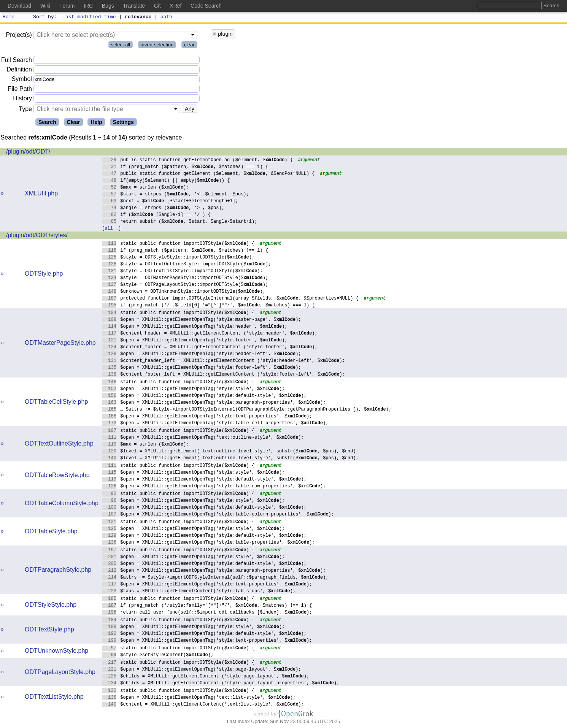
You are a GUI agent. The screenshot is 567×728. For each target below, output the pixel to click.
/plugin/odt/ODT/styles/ (37, 236)
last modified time (89, 17)
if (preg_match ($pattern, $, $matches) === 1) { (185, 167)
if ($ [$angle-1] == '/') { (156, 215)
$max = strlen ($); (145, 188)
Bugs (108, 6)
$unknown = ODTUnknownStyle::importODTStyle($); (184, 292)
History (22, 99)
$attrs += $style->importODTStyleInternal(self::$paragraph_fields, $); (215, 578)
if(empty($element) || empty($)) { (166, 181)
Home (9, 17)
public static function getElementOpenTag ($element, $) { (198, 161)
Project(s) (19, 36)
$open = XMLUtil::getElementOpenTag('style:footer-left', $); (202, 368)
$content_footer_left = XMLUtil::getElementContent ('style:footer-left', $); (223, 375)
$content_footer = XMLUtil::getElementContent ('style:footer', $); (210, 348)
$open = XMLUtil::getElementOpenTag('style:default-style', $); (204, 396)
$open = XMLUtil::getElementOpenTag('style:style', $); (193, 389)
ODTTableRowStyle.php (57, 476)
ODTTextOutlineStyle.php (59, 445)
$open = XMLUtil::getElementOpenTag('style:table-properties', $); (208, 543)
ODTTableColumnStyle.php (62, 504)
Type (25, 110)
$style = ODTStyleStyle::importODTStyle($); (178, 258)
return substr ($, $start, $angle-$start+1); (180, 222)
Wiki (45, 6)
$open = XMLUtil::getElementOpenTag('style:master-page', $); (202, 320)
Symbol (22, 80)
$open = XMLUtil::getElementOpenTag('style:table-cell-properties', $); (215, 424)
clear (189, 46)
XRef (175, 6)
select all (121, 46)
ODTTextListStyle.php (54, 698)
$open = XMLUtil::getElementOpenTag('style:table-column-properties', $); (218, 515)
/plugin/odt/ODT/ (28, 153)
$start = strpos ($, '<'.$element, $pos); (175, 195)
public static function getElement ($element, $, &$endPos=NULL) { (208, 174)
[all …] (111, 229)
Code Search (206, 6)
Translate (134, 6)
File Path (20, 90)
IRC (88, 6)
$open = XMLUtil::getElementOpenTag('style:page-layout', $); (202, 670)
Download (19, 6)
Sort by (44, 17)
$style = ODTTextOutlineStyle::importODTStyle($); (187, 265)
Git (157, 6)
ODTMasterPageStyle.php (60, 344)
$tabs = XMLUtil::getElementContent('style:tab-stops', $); (199, 592)
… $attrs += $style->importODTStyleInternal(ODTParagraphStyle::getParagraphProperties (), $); (247, 410)
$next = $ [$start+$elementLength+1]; (170, 202)
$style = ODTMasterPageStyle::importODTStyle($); (185, 278)
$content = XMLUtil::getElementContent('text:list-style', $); (203, 705)
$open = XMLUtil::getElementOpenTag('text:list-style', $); (199, 698)
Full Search (17, 61)
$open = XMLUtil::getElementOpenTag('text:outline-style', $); (203, 438)
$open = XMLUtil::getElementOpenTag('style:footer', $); (195, 341)
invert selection (157, 46)
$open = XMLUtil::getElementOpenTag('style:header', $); (195, 327)
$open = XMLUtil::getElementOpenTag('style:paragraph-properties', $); (214, 403)
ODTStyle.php (44, 275)
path (166, 17)
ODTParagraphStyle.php (58, 571)
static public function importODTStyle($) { (178, 244)
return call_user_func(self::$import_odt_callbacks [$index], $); (207, 613)
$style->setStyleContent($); (158, 656)
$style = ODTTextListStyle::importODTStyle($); (182, 272)
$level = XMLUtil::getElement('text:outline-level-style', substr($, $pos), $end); (230, 452)
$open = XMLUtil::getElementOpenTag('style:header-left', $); (202, 354)
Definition (19, 71)
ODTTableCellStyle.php (56, 403)
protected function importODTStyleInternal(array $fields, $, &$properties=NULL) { (230, 299)
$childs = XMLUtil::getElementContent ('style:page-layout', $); (206, 677)
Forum (67, 6)
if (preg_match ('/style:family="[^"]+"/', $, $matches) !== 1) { (207, 606)
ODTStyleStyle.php (51, 606)
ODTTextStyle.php (49, 630)
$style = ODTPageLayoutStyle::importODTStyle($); (185, 285)
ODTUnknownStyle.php (56, 652)
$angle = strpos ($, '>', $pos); (163, 209)
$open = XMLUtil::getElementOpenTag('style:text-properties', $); (207, 417)
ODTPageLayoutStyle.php (60, 673)
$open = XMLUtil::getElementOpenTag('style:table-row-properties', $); (214, 487)
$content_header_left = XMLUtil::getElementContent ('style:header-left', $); (223, 361)
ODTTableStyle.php (51, 532)
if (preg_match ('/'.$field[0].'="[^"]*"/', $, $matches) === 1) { (208, 306)
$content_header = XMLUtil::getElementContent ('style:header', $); (210, 334)
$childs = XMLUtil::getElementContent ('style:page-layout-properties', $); (221, 684)
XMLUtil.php (41, 194)
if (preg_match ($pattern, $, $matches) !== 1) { (185, 251)
